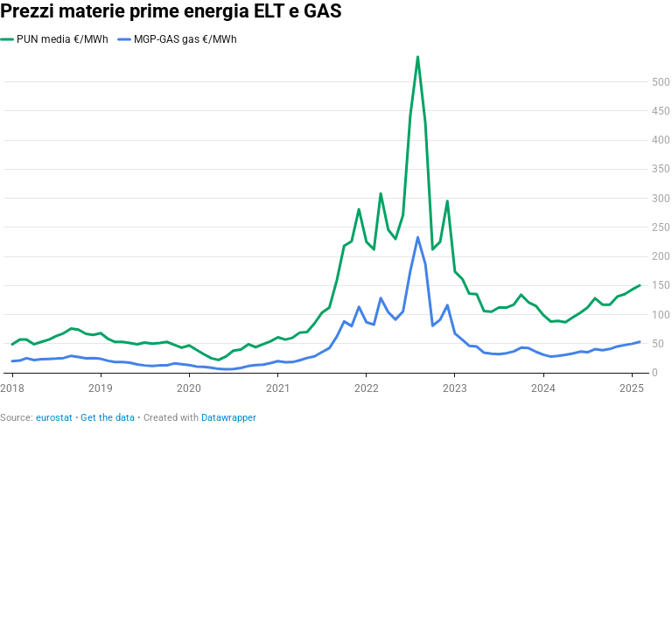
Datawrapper (229, 418)
